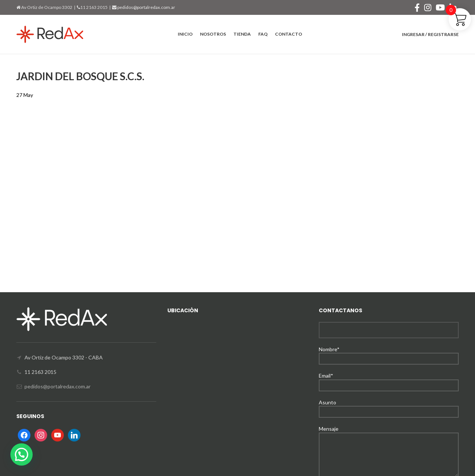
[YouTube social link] (440, 7)
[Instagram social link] (428, 7)
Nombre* (389, 354)
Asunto (389, 407)
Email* (389, 380)
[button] (22, 454)
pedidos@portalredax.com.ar (146, 7)
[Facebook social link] (417, 7)
